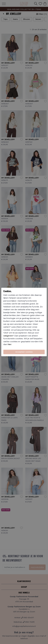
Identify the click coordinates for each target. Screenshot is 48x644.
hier (10, 344)
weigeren (8, 336)
